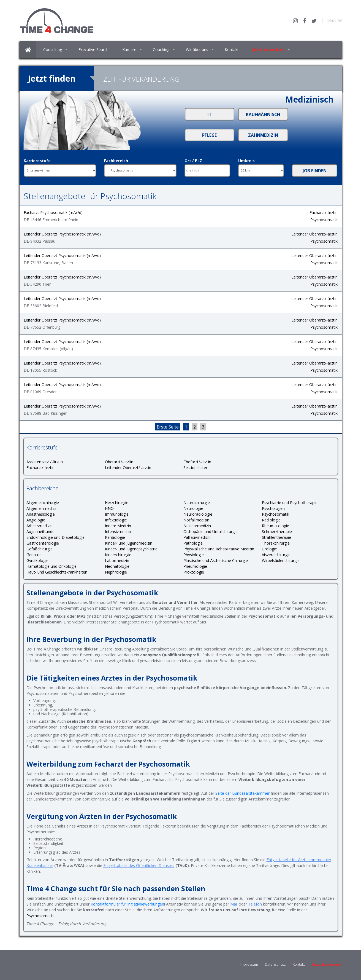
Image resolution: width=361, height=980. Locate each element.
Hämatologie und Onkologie (51, 566)
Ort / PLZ (193, 161)
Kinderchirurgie (118, 555)
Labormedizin (117, 560)
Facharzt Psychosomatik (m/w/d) (53, 212)
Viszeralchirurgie (276, 555)
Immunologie (117, 514)
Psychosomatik (324, 220)
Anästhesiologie (41, 514)
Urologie (269, 549)
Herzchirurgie (117, 503)
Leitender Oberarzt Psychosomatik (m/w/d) (62, 234)
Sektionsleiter (195, 468)
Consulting (53, 49)
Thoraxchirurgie (276, 543)
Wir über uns (197, 49)
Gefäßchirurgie (40, 549)
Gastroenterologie (43, 543)
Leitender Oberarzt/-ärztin (314, 234)
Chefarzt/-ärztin (197, 462)
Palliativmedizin (197, 537)
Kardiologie (115, 537)
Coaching (161, 49)
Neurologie (193, 508)
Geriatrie (34, 555)
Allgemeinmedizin (42, 508)
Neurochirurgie (197, 503)
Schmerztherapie (277, 531)
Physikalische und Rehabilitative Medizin (219, 549)
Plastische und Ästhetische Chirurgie (216, 560)
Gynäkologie (37, 560)
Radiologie (271, 520)
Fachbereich (116, 161)
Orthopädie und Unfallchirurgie (211, 531)
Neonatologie (117, 566)
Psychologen (273, 508)
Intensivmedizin (119, 531)
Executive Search (93, 49)
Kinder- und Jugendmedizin (129, 543)
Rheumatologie (275, 526)
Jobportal (334, 20)
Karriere (129, 49)
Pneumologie (195, 566)
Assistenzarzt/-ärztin (45, 462)
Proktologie (194, 572)
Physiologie (194, 555)
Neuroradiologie (198, 514)
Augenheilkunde (40, 531)
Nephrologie (116, 572)
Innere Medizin (118, 526)
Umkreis (246, 161)
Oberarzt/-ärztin (119, 462)
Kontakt (232, 49)
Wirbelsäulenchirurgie (281, 560)
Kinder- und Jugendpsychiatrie (131, 549)
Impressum (249, 964)
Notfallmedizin (196, 520)
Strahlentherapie (276, 537)
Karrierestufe (37, 161)
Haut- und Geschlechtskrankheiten (57, 572)
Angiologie (36, 520)
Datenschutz (275, 964)
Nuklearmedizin (197, 526)
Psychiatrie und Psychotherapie (290, 503)
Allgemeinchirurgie (43, 503)
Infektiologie (116, 520)
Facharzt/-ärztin (324, 212)
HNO (109, 508)
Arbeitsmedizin (40, 526)
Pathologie (193, 543)
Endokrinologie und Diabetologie (55, 537)
